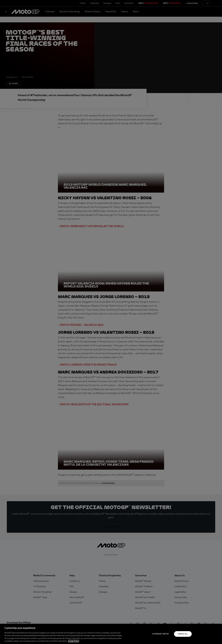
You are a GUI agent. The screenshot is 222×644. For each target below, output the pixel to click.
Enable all (183, 634)
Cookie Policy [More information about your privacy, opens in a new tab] (74, 641)
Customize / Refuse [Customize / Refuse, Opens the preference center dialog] (160, 634)
